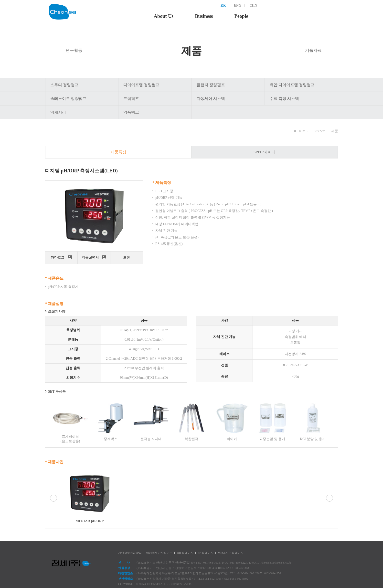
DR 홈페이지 (185, 553)
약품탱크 (131, 112)
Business (204, 16)
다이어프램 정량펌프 (141, 85)
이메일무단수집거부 (159, 553)
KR (223, 5)
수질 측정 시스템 (284, 99)
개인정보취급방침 (130, 553)
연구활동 (74, 50)
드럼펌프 (131, 99)
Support (318, 16)
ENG (238, 5)
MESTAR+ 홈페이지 (231, 553)
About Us (164, 16)
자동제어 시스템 (211, 99)
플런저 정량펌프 (211, 85)
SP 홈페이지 (206, 553)
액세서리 (58, 112)
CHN (253, 5)
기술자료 (313, 50)
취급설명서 (94, 257)
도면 (127, 257)
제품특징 (118, 152)
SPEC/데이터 (265, 152)
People (241, 16)
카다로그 (61, 257)
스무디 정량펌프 (64, 85)
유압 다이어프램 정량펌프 (292, 85)
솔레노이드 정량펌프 (68, 99)
